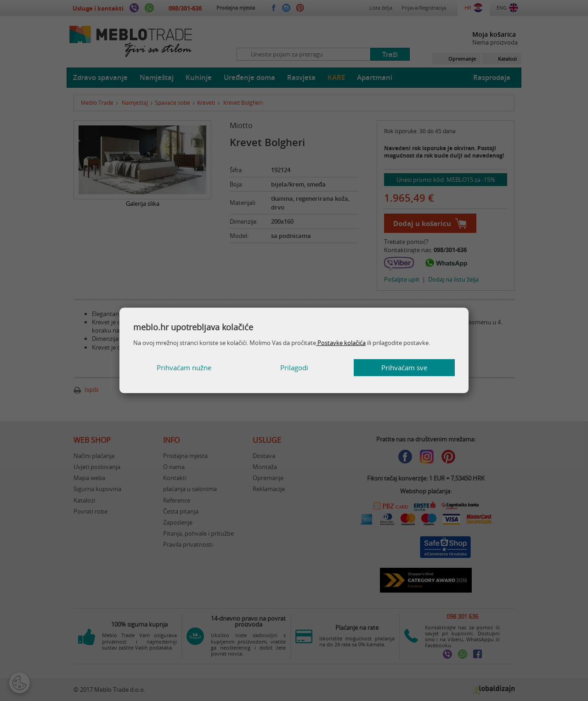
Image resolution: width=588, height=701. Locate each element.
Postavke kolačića (341, 343)
